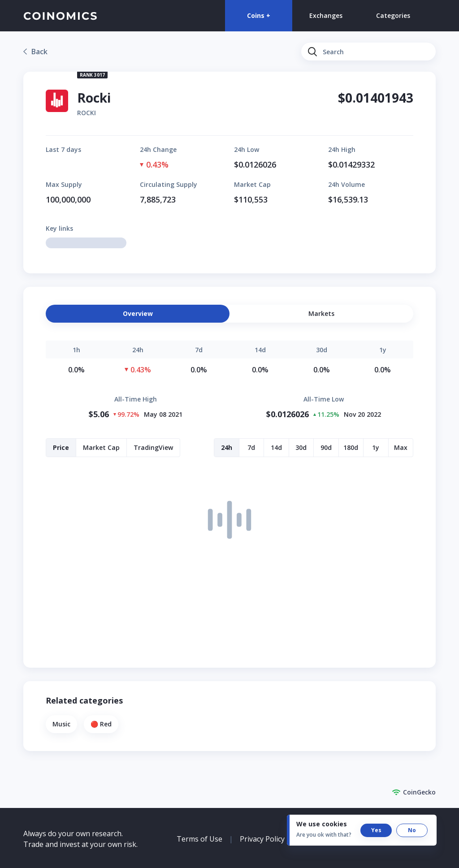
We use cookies (322, 824)
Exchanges (326, 15)
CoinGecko (414, 792)
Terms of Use (199, 839)
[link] (35, 52)
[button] (321, 314)
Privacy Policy (262, 839)
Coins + (259, 15)
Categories (393, 15)
